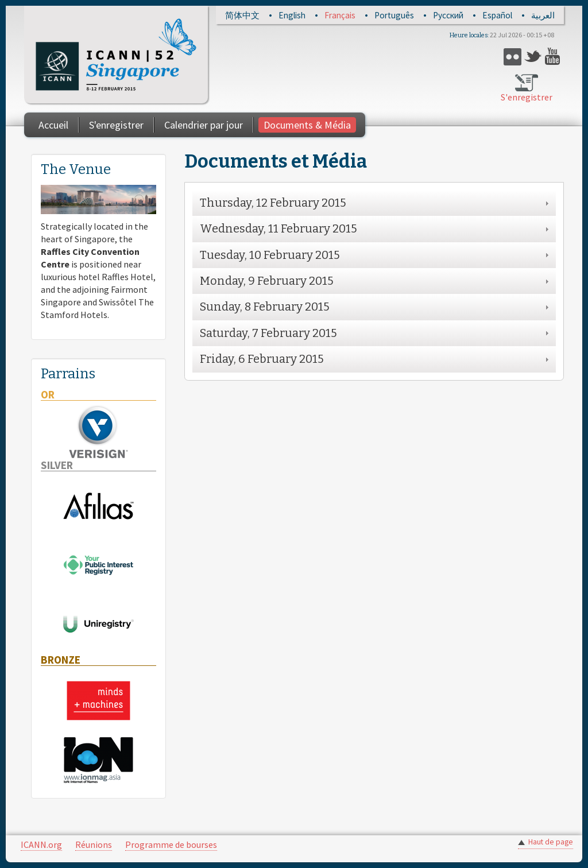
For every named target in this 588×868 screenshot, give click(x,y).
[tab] (374, 203)
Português (394, 15)
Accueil (53, 125)
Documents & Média (307, 125)
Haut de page (551, 842)
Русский (448, 15)
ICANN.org (41, 844)
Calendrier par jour (204, 125)
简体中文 (242, 15)
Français (340, 15)
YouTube (554, 57)
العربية (543, 15)
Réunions (94, 844)
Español (497, 15)
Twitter (533, 57)
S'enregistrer (527, 97)
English (292, 15)
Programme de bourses (171, 844)
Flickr (512, 57)
